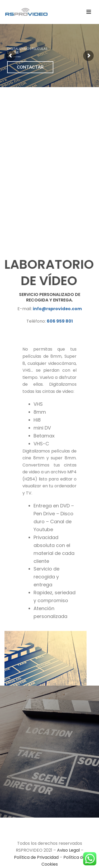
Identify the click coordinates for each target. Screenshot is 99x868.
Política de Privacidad (36, 857)
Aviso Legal (68, 850)
